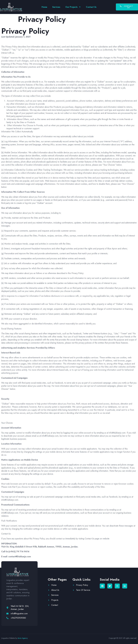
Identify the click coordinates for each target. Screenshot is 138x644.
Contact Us (91, 7)
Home (44, 7)
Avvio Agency (23, 638)
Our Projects (73, 7)
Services (56, 7)
